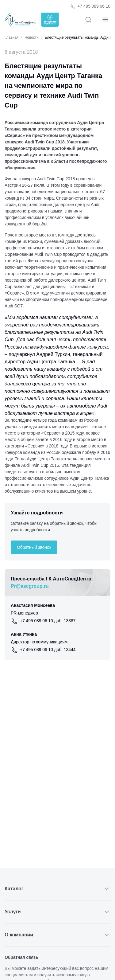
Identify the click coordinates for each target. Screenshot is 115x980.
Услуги (57, 912)
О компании (57, 935)
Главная (11, 37)
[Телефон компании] (90, 6)
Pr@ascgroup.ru (30, 586)
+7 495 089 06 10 (94, 6)
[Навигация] (105, 20)
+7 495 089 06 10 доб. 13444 (48, 650)
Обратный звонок (34, 547)
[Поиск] (88, 20)
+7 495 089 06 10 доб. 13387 (48, 621)
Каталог (57, 889)
